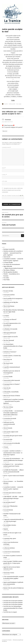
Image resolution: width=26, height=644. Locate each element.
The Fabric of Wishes (9, 270)
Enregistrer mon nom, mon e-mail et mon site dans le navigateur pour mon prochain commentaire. (12, 190)
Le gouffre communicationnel (12, 367)
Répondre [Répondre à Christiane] (5, 131)
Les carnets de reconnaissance (12, 264)
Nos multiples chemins (10, 525)
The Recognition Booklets (11, 272)
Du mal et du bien (8, 291)
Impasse (6, 529)
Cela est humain (8, 428)
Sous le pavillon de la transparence (13, 299)
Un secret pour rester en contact (12, 493)
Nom (4, 168)
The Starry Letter (8, 363)
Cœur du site (7, 257)
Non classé (19, 104)
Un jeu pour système (9, 295)
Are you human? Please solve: (13, 197)
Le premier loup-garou (10, 538)
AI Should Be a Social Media (11, 392)
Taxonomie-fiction (9, 573)
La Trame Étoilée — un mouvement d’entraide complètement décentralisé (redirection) (13, 413)
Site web (5, 181)
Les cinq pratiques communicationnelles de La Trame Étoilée (13, 346)
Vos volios (6, 278)
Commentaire (6, 147)
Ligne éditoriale (8, 266)
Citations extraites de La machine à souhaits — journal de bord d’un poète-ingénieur (13, 253)
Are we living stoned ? (9, 502)
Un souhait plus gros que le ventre (13, 436)
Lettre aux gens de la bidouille (12, 443)
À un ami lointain (8, 510)
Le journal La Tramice (7, 640)
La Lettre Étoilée (8, 377)
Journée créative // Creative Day (12, 356)
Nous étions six (8, 359)
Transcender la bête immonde (12, 380)
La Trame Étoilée (8, 263)
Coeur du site (7, 388)
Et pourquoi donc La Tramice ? (12, 384)
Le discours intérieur (9, 548)
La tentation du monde (10, 418)
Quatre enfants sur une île (11, 337)
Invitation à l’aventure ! (10, 352)
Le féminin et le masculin (10, 329)
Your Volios (7, 280)
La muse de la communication (12, 552)
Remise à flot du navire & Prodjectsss (14, 588)
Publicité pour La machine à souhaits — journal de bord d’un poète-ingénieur (13, 401)
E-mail (4, 175)
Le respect (6, 316)
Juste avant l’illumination (10, 506)
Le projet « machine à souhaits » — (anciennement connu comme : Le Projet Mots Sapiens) (13, 453)
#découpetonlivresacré (10, 333)
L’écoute (6, 447)
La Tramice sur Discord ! (10, 319)
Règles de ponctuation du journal (14, 268)
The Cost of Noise (8, 407)
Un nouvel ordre (8, 439)
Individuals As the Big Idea (11, 302)
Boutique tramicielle (9, 249)
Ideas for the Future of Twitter (12, 396)
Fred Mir (6, 104)
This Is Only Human (9, 306)
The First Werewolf (9, 340)
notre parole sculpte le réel (11, 432)
